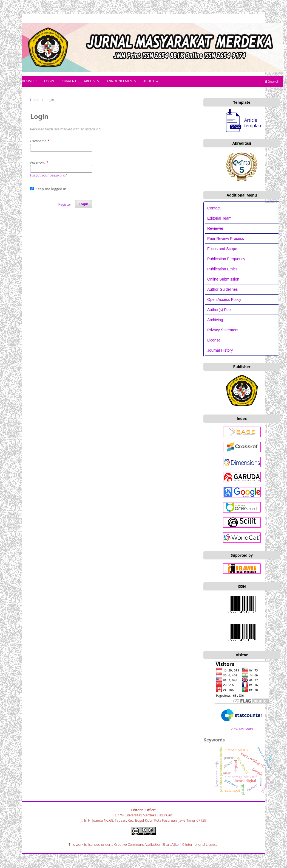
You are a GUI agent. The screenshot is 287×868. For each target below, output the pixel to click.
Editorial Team (220, 218)
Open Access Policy (224, 299)
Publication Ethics (222, 269)
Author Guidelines (222, 289)
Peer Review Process (226, 239)
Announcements (121, 81)
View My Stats (242, 729)
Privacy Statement (223, 330)
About (149, 81)
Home (35, 100)
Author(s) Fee (219, 310)
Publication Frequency (226, 259)
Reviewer (215, 228)
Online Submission (223, 279)
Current (69, 81)
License (214, 340)
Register (29, 81)
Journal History (220, 350)
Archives (91, 81)
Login (49, 81)
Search (272, 81)
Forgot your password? (48, 175)
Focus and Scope (222, 249)
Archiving (215, 320)
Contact (214, 208)
